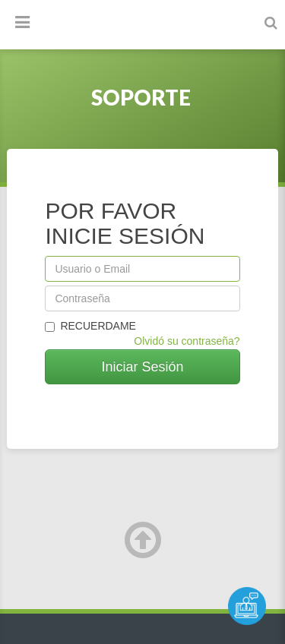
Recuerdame (90, 326)
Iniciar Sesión (142, 367)
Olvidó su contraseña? (187, 341)
